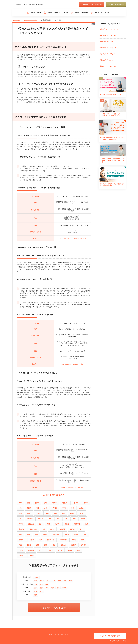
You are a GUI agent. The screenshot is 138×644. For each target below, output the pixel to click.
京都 (41, 587)
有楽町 (67, 523)
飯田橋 (60, 549)
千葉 (54, 580)
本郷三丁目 (33, 528)
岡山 (41, 590)
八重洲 (51, 549)
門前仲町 (77, 523)
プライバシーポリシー (65, 633)
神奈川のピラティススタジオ (109, 34)
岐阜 (47, 583)
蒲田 (55, 512)
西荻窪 (67, 534)
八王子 (41, 549)
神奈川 (42, 580)
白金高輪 (31, 549)
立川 (41, 523)
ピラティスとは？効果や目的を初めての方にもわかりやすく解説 (112, 190)
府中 (78, 549)
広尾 (63, 512)
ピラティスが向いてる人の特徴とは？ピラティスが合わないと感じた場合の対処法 (112, 165)
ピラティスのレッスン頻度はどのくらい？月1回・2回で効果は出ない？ (112, 117)
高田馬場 (62, 528)
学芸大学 (30, 518)
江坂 (43, 528)
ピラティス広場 (17, 20)
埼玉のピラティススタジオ (108, 41)
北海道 (36, 576)
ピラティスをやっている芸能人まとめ (112, 95)
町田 (38, 544)
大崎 (83, 539)
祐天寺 (57, 523)
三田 (20, 534)
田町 (54, 544)
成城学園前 (56, 534)
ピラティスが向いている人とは (59, 13)
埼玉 (48, 580)
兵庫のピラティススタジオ (108, 65)
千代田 (55, 507)
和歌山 (64, 587)
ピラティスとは (38, 13)
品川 (20, 512)
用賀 (49, 523)
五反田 (38, 512)
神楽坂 (86, 502)
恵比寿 (37, 502)
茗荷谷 (83, 518)
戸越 (66, 518)
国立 (81, 528)
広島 (36, 590)
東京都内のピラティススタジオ (109, 28)
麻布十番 (22, 528)
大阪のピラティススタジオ (108, 53)
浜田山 (70, 549)
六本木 (21, 523)
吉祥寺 (55, 502)
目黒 (86, 523)
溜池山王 (31, 523)
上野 (28, 534)
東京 (36, 580)
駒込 (58, 518)
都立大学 (63, 544)
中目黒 (29, 544)
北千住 (32, 555)
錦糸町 (29, 512)
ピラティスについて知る (117, 5)
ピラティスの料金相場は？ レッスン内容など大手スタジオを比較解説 (112, 141)
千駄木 (32, 539)
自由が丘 (65, 502)
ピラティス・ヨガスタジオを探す (93, 5)
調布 (46, 544)
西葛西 (76, 534)
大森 (20, 544)
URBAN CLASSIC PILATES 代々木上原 (72, 363)
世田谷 (29, 507)
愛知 (36, 583)
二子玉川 (84, 544)
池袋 (73, 507)
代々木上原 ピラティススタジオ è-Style (72, 487)
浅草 (41, 539)
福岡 (36, 594)
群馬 (70, 580)
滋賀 (58, 587)
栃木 (59, 580)
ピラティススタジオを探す (31, 20)
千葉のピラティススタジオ (108, 47)
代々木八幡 (63, 539)
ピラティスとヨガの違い (101, 13)
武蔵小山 (22, 555)
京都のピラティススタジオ (108, 59)
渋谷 (20, 502)
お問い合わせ (53, 633)
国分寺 (72, 528)
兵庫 (52, 587)
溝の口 (52, 528)
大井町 (74, 539)
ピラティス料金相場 (81, 13)
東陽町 (73, 544)
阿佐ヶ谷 (41, 518)
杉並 (20, 507)
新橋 (36, 534)
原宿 (47, 512)
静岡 (41, 583)
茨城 (65, 580)
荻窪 (20, 518)
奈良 (47, 587)
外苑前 (72, 512)
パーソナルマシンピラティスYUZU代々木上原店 (72, 237)
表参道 (81, 507)
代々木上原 (51, 539)
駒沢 (74, 518)
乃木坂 (21, 549)
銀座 (46, 502)
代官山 (64, 507)
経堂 (50, 518)
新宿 (28, 502)
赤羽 (85, 534)
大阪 (36, 587)
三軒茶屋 (76, 502)
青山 (38, 507)
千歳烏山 (22, 539)
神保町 (45, 534)
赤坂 (46, 507)
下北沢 (81, 512)
